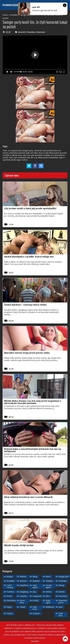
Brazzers (23, 581)
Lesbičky (23, 596)
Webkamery (51, 607)
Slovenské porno (63, 602)
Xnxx (60, 607)
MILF (48, 596)
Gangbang (24, 592)
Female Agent (49, 586)
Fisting (61, 585)
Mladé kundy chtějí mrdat (19, 545)
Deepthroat (25, 585)
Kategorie (35, 641)
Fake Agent (35, 586)
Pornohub (63, 596)
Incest (9, 596)
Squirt (9, 607)
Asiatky (10, 577)
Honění (61, 592)
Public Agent (48, 602)
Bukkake (36, 581)
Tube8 (22, 607)
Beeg (35, 577)
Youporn (36, 613)
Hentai (48, 592)
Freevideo (14, 15)
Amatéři (22, 32)
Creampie (63, 581)
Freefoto (10, 592)
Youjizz (10, 613)
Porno (5, 15)
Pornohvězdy (12, 600)
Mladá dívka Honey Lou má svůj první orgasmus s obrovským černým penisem (32, 402)
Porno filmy (22, 602)
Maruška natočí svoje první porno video (27, 353)
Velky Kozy (35, 608)
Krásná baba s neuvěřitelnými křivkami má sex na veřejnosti (33, 450)
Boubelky (11, 581)
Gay (34, 592)
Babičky (23, 577)
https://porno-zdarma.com (24, 625)
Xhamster (41, 32)
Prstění (36, 600)
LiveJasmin (37, 596)
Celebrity (49, 581)
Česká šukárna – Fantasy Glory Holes (25, 305)
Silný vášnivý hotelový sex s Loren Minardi (28, 497)
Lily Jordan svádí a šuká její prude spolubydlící (30, 208)
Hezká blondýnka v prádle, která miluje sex (29, 257)
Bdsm (48, 577)
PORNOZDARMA (13, 5)
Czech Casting (10, 586)
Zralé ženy (61, 614)
